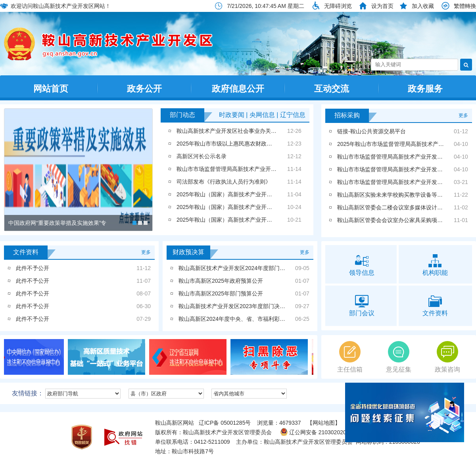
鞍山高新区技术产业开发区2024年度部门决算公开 (240, 268)
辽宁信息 (293, 115)
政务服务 (425, 89)
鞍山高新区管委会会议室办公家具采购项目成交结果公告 (407, 220)
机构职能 (435, 265)
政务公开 (144, 89)
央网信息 (262, 115)
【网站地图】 (324, 423)
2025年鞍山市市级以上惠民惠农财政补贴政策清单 (238, 144)
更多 (463, 115)
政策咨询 (447, 357)
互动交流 (332, 89)
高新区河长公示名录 (202, 156)
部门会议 (362, 305)
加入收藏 (423, 6)
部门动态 (182, 115)
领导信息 (362, 265)
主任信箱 (350, 357)
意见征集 (399, 357)
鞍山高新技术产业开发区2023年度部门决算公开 (237, 306)
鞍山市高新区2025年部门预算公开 (221, 293)
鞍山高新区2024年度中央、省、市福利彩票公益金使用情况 (251, 319)
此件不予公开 (33, 268)
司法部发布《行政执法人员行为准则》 (224, 182)
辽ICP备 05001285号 (225, 423)
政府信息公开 (238, 89)
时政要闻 (232, 115)
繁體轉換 (465, 6)
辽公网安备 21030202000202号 (324, 432)
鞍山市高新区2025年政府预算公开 (221, 281)
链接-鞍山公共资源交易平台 (371, 131)
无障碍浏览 (338, 6)
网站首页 (51, 89)
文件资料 (435, 305)
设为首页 (382, 6)
